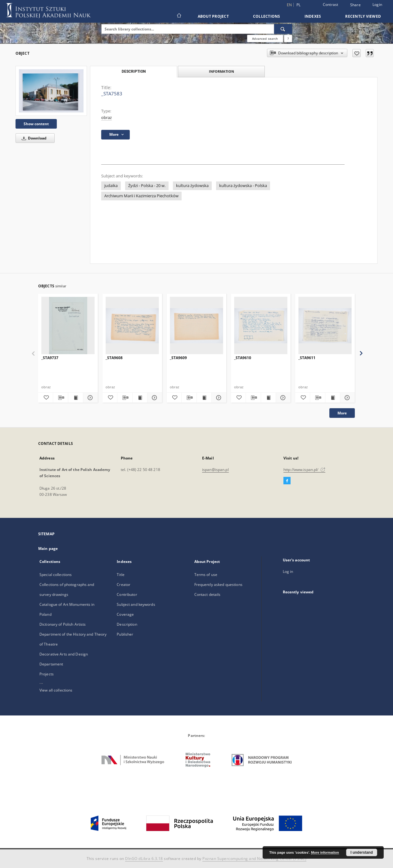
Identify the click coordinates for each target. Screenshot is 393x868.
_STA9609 (178, 358)
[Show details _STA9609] (218, 398)
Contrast (331, 5)
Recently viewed (363, 16)
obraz (106, 118)
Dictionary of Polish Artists (63, 624)
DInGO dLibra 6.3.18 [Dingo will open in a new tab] (144, 859)
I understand (362, 852)
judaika (111, 186)
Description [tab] (134, 71)
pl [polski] (299, 5)
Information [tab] (221, 71)
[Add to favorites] (357, 53)
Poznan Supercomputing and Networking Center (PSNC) (254, 859)
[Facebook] (287, 481)
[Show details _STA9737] (90, 398)
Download (33, 138)
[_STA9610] (261, 326)
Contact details (208, 594)
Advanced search (265, 39)
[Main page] (179, 16)
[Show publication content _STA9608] (140, 398)
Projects (47, 674)
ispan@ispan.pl (215, 470)
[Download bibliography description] (60, 398)
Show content (36, 124)
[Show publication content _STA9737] (76, 398)
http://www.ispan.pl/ (304, 470)
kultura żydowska (192, 186)
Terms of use (206, 575)
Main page (48, 548)
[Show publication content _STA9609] (204, 398)
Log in (288, 571)
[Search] (283, 29)
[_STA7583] (51, 91)
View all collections (56, 690)
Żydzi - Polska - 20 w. (147, 186)
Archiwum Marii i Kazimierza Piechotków (141, 196)
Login (377, 5)
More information (325, 852)
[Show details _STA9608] (154, 398)
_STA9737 (50, 358)
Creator (124, 585)
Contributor (127, 594)
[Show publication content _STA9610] (268, 398)
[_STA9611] (325, 326)
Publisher (125, 634)
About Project (213, 16)
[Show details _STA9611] (347, 398)
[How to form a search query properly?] (288, 39)
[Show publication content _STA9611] (333, 398)
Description (127, 624)
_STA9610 (243, 358)
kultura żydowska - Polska (243, 186)
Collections (267, 16)
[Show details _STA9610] (282, 398)
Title (121, 575)
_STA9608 (114, 358)
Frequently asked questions (218, 585)
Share (355, 5)
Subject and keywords (136, 604)
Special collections (56, 575)
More (342, 413)
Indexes (313, 16)
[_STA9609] (196, 326)
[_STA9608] (132, 326)
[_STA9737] (68, 326)
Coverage (125, 614)
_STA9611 (307, 358)
